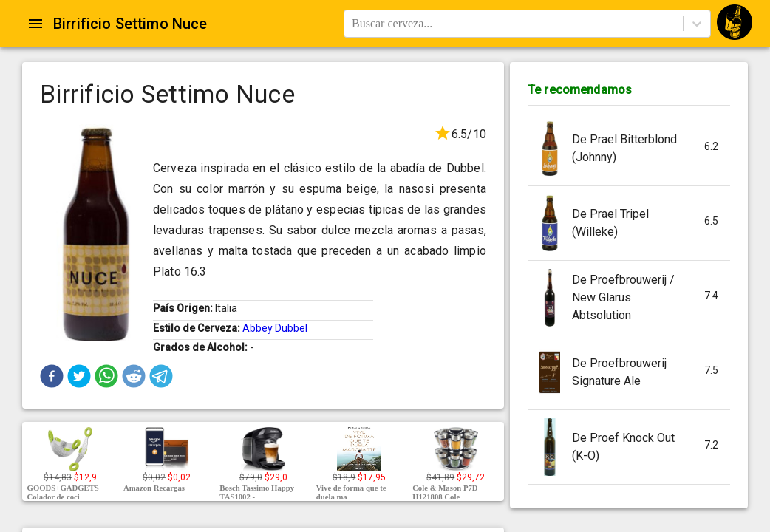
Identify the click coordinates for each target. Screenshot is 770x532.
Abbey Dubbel (275, 328)
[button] (52, 376)
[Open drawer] (35, 24)
